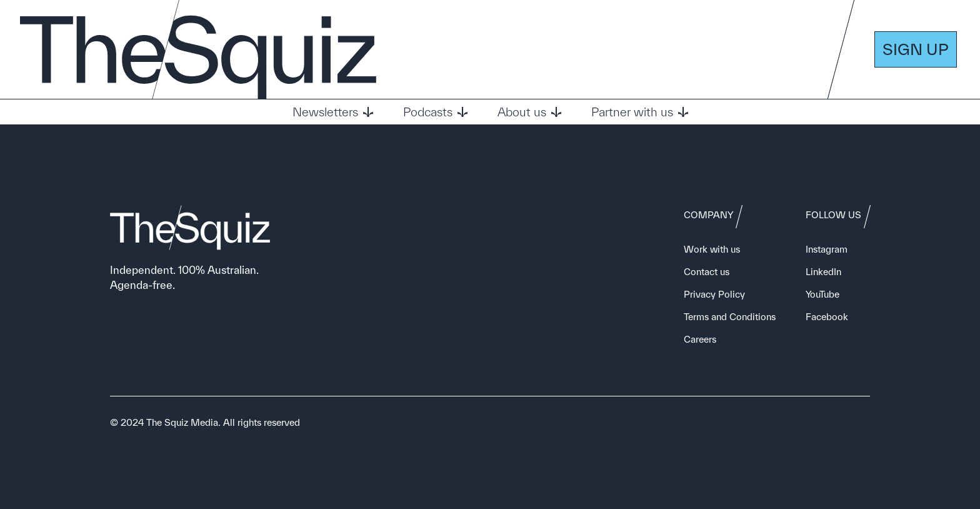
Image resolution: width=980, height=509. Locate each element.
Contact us (707, 272)
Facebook (827, 317)
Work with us (712, 249)
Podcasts (435, 112)
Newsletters (333, 112)
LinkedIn (823, 272)
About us (529, 112)
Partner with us (640, 112)
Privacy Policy (714, 294)
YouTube (822, 294)
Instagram (827, 249)
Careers (700, 339)
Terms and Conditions (730, 317)
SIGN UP (916, 49)
